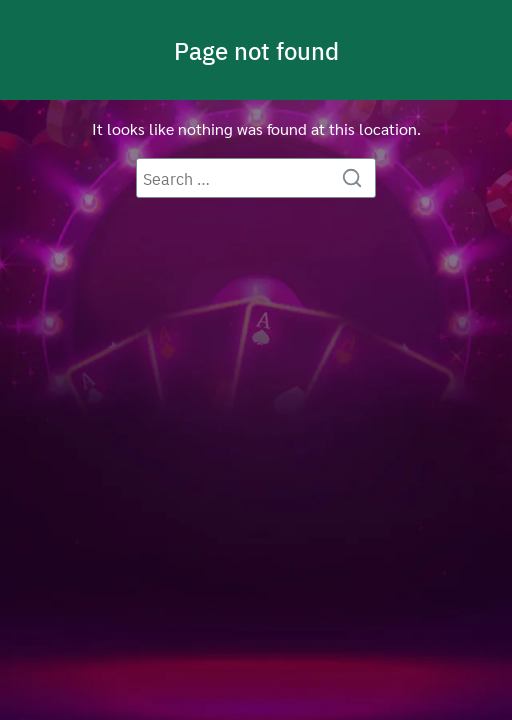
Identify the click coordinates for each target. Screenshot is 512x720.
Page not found (256, 50)
